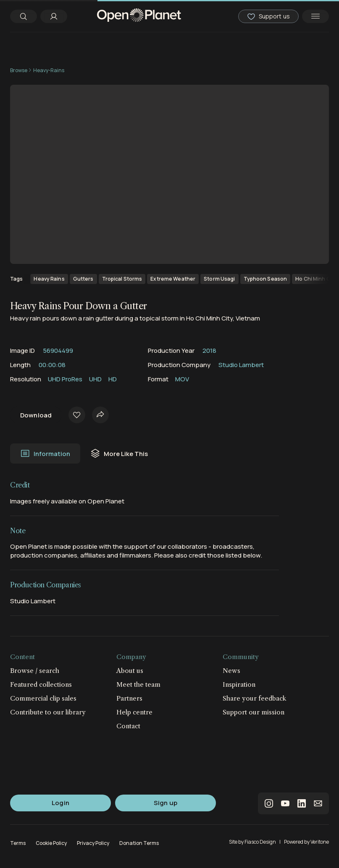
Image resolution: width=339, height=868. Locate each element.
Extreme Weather (173, 279)
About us (130, 671)
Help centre (134, 712)
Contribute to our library (48, 712)
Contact (128, 726)
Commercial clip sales (43, 698)
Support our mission (254, 712)
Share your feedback (255, 698)
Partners (129, 698)
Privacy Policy (93, 843)
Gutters (83, 279)
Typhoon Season (265, 279)
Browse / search (35, 671)
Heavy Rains (49, 279)
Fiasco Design (260, 842)
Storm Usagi (219, 279)
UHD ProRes (65, 379)
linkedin (302, 803)
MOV (182, 379)
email (318, 803)
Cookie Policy (51, 843)
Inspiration (239, 684)
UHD (95, 379)
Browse (19, 70)
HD (113, 379)
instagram (269, 803)
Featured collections (41, 684)
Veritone (320, 842)
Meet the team (138, 684)
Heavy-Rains (49, 70)
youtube (285, 803)
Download (36, 415)
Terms (18, 843)
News (231, 671)
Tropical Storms (122, 279)
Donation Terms (139, 843)
